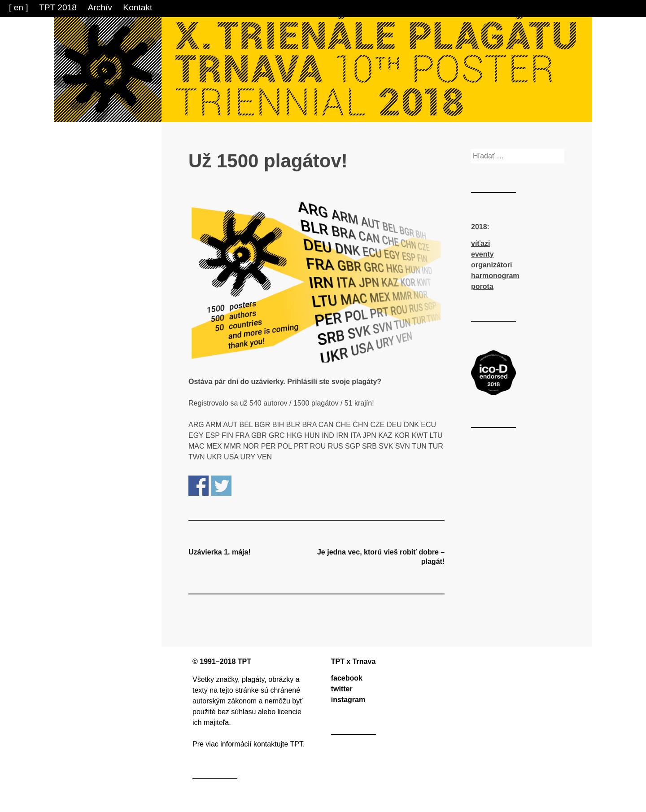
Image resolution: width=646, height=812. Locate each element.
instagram (348, 700)
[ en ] (19, 7)
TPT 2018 (58, 7)
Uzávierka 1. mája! (220, 552)
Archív (100, 7)
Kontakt (137, 7)
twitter (342, 689)
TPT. (298, 744)
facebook (347, 678)
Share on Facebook (199, 486)
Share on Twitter (221, 486)
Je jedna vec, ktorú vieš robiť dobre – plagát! (381, 557)
